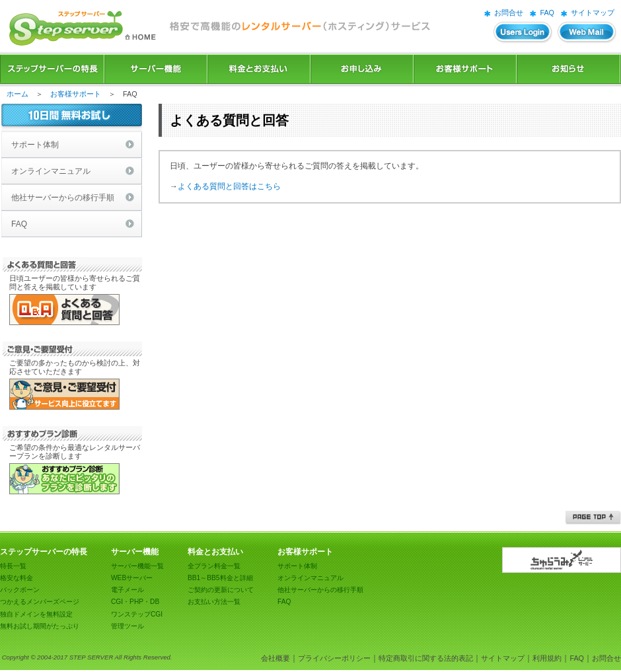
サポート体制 (35, 145)
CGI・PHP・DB (135, 602)
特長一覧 (13, 566)
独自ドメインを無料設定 (36, 614)
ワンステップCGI (137, 614)
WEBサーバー (132, 578)
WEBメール (587, 33)
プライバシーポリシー (334, 658)
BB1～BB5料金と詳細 (220, 578)
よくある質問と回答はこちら (229, 186)
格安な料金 (17, 578)
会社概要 (275, 658)
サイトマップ (593, 13)
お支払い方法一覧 (214, 602)
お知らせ (569, 69)
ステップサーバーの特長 (52, 69)
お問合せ (509, 13)
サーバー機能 (156, 69)
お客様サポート (465, 69)
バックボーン (20, 590)
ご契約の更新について (221, 590)
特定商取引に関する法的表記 (426, 658)
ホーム (18, 94)
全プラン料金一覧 (214, 566)
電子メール (128, 590)
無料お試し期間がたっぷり (40, 626)
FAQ (547, 13)
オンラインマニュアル (51, 171)
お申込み (362, 69)
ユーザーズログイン (523, 33)
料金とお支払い (259, 69)
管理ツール (128, 626)
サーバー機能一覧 (137, 566)
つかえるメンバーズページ (40, 602)
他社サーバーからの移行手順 (63, 198)
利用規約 (547, 658)
